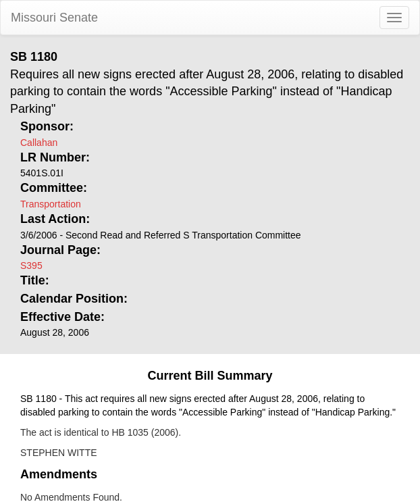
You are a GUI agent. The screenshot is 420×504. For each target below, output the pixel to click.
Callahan (39, 143)
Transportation (51, 204)
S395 (31, 266)
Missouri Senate (54, 18)
